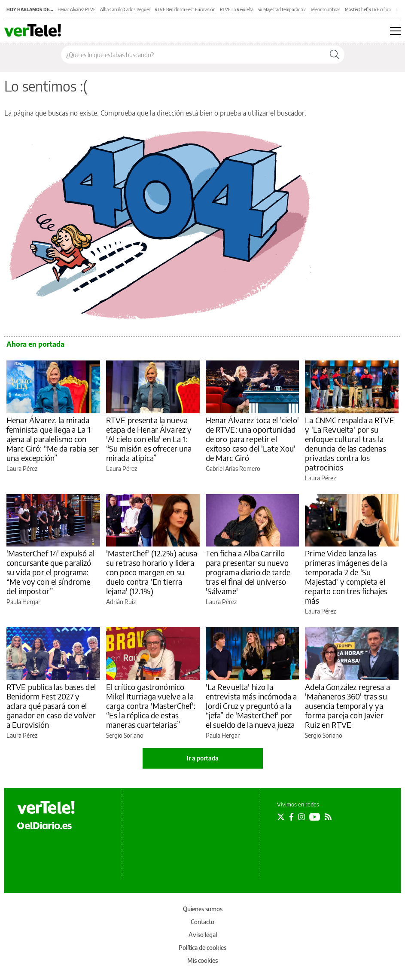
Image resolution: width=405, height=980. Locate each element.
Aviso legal (203, 935)
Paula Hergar (23, 602)
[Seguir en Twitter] (281, 817)
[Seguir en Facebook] (291, 817)
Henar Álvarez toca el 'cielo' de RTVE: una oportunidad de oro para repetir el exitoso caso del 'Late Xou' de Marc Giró (252, 439)
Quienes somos (203, 909)
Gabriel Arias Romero (233, 469)
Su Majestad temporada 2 (282, 9)
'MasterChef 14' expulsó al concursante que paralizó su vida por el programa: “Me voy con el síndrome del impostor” (50, 572)
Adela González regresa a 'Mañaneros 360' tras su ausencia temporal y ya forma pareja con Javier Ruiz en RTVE (347, 706)
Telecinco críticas (325, 9)
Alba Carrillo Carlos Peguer (125, 9)
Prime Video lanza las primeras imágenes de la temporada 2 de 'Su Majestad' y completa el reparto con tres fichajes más (346, 577)
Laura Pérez (22, 469)
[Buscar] (335, 55)
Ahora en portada (35, 344)
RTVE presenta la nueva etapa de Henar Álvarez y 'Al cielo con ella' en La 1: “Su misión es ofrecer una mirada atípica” (149, 439)
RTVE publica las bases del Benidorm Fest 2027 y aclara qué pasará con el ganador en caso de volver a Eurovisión (51, 706)
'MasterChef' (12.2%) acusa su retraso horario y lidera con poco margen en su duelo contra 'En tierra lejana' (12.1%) (152, 572)
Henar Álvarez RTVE (77, 9)
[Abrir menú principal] (395, 31)
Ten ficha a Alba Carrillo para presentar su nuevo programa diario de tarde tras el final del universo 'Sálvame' (248, 572)
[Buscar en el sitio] (193, 55)
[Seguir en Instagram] (301, 817)
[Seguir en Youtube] (315, 817)
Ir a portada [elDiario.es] (203, 758)
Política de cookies (202, 948)
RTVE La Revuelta (237, 9)
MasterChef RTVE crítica (368, 9)
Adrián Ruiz (121, 602)
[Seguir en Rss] (328, 817)
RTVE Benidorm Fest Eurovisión (185, 9)
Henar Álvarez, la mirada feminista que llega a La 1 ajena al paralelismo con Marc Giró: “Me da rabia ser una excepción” (53, 439)
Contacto (202, 922)
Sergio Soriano (125, 735)
